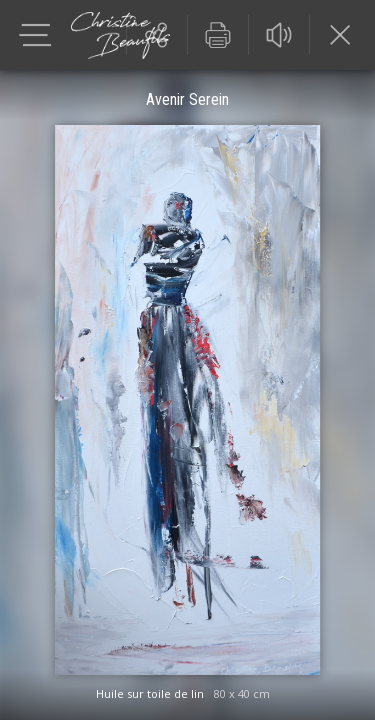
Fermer (340, 35)
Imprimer (218, 35)
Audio (279, 35)
